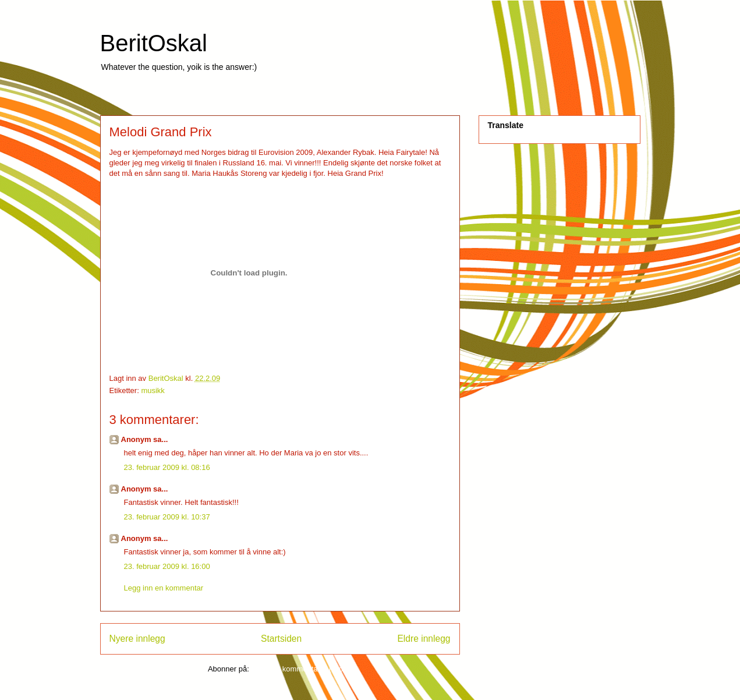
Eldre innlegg (424, 639)
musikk (153, 390)
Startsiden (281, 639)
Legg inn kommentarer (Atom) (301, 669)
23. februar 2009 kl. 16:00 (167, 566)
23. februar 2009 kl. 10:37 (167, 517)
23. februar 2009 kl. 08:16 (167, 467)
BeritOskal (154, 43)
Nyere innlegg (137, 639)
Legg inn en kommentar (164, 588)
